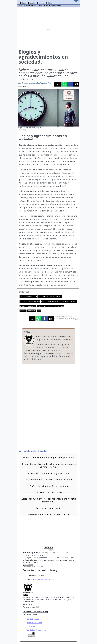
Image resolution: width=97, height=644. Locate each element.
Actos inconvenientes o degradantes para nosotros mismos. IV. (49, 500)
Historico (31, 311)
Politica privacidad (31, 607)
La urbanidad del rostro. (49, 492)
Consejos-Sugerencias (29, 297)
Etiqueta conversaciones (30, 301)
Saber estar (59, 306)
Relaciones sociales (45, 306)
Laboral (42, 3)
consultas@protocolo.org (44, 579)
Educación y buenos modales (50, 297)
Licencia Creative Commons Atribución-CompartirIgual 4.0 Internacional (48, 601)
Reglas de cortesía (69, 301)
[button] (58, 84)
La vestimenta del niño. (49, 508)
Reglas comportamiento (51, 301)
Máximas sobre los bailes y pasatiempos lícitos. (49, 457)
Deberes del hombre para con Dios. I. (49, 514)
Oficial (50, 3)
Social (24, 3)
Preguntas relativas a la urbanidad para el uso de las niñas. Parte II (49, 465)
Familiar (33, 3)
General (23, 311)
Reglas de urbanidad (28, 306)
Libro (39, 311)
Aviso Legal (28, 604)
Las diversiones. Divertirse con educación (49, 480)
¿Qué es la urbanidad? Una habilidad (49, 486)
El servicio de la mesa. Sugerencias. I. (49, 473)
